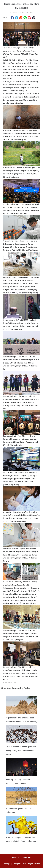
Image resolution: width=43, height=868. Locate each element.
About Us (15, 858)
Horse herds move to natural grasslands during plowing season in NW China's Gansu (21, 751)
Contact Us (28, 858)
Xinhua (31, 12)
